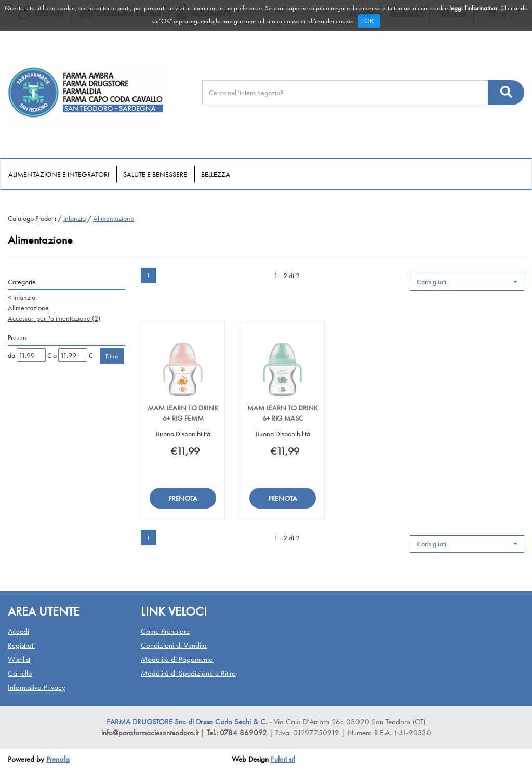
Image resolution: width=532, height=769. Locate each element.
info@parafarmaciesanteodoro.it (150, 733)
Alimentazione (28, 308)
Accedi (18, 631)
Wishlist (19, 659)
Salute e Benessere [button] (155, 174)
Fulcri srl (283, 759)
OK (369, 21)
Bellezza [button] (216, 174)
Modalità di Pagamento (177, 659)
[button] (467, 282)
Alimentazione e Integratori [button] (59, 174)
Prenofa (58, 759)
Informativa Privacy (37, 687)
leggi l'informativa (473, 8)
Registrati (21, 645)
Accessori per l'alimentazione (54, 318)
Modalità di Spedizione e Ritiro (188, 673)
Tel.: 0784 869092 (238, 733)
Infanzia (75, 218)
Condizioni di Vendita (174, 645)
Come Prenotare (165, 631)
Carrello (20, 673)
